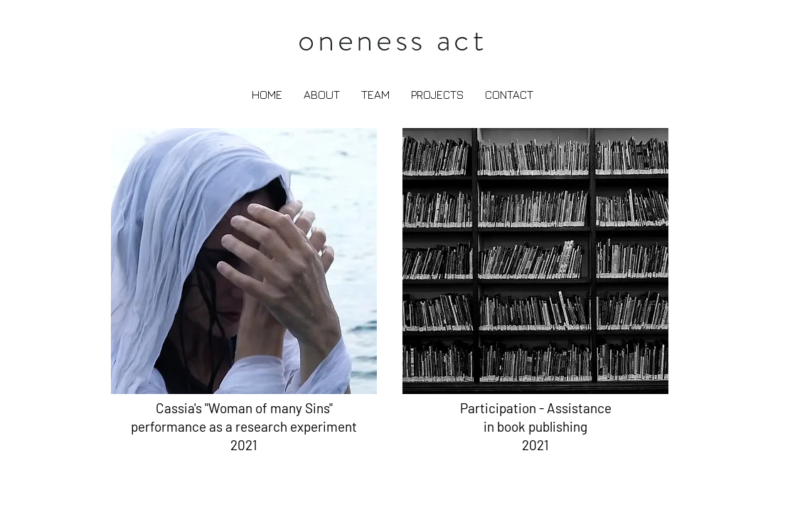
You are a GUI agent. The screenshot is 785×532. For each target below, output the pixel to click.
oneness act (392, 39)
